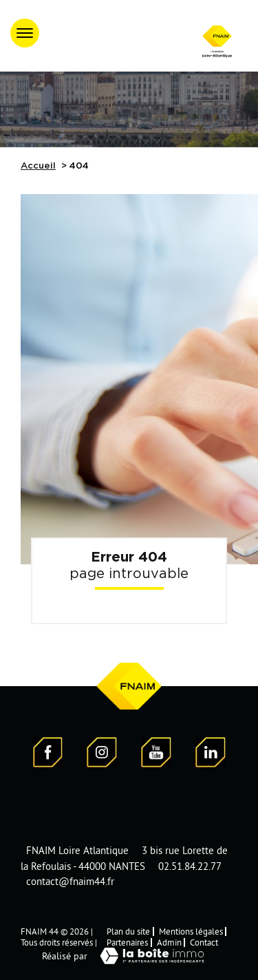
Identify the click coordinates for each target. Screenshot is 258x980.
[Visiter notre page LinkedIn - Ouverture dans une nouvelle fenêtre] (211, 754)
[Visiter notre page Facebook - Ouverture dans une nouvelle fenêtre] (48, 754)
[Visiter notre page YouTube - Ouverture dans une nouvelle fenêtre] (156, 754)
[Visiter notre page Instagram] (102, 754)
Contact (204, 942)
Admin (169, 942)
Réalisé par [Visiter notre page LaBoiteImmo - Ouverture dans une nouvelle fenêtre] (129, 956)
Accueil (38, 166)
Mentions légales (191, 931)
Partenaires (127, 942)
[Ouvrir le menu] (25, 33)
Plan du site (128, 931)
